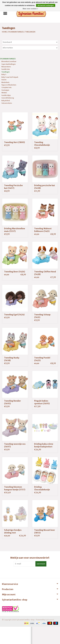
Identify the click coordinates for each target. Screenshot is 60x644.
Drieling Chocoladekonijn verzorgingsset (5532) (45, 488)
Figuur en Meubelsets (9, 85)
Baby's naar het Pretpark (10, 77)
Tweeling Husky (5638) (12, 359)
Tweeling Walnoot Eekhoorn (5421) (43, 230)
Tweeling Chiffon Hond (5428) (45, 273)
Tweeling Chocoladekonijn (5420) (42, 144)
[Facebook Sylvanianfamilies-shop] (30, 572)
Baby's (4, 74)
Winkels (4, 93)
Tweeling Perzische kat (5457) (13, 187)
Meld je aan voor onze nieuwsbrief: (30, 558)
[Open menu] (5, 13)
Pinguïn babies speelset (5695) (42, 402)
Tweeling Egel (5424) (14, 315)
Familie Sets (6, 69)
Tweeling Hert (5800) (14, 142)
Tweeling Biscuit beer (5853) (45, 531)
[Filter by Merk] (30, 48)
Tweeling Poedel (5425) (42, 359)
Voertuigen (5, 90)
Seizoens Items (7, 103)
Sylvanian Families (16, 32)
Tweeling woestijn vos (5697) (15, 445)
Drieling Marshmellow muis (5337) (15, 230)
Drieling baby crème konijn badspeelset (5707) (44, 445)
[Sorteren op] (30, 42)
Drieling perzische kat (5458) (45, 187)
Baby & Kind (6, 101)
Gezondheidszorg (8, 98)
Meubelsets (5, 82)
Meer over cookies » (30, 9)
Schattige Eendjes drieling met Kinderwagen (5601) (14, 531)
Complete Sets (6, 87)
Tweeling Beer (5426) (15, 272)
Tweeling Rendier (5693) (12, 402)
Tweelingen (30, 32)
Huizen (4, 80)
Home (4, 32)
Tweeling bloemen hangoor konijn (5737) (15, 488)
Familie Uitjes (6, 95)
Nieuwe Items (6, 67)
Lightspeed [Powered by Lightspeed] (50, 620)
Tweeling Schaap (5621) (42, 316)
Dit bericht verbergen (46, 5)
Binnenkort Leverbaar (9, 61)
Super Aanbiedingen (9, 64)
